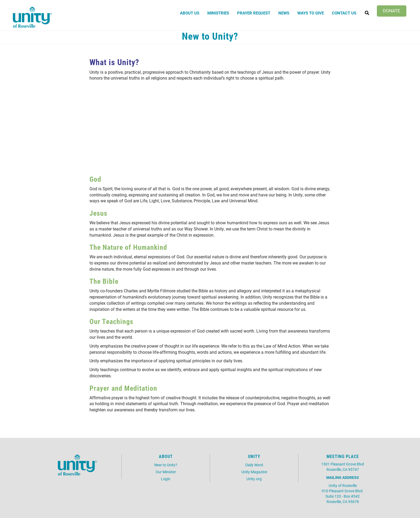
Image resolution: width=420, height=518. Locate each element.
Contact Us (344, 13)
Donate (391, 11)
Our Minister (166, 472)
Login (166, 479)
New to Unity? (166, 465)
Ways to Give (311, 13)
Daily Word (254, 465)
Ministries (218, 13)
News (284, 13)
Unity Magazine (254, 472)
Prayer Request (254, 13)
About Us (190, 13)
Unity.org (254, 479)
